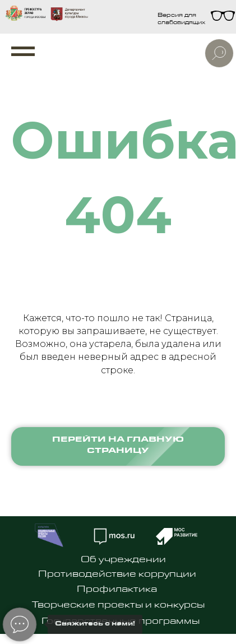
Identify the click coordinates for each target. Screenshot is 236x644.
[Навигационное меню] (23, 52)
